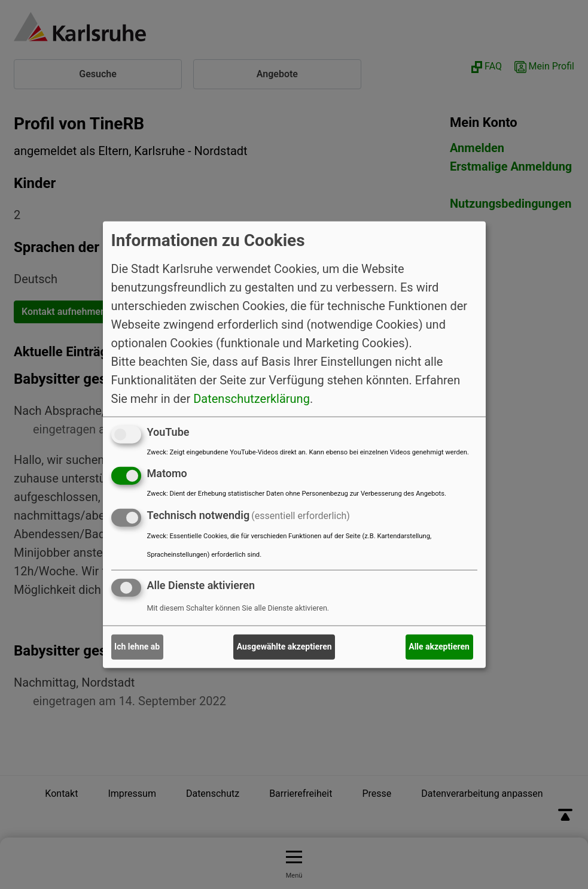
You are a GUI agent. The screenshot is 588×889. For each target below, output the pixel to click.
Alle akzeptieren (439, 647)
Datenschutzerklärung (252, 398)
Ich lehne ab (137, 647)
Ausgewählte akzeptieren (284, 647)
